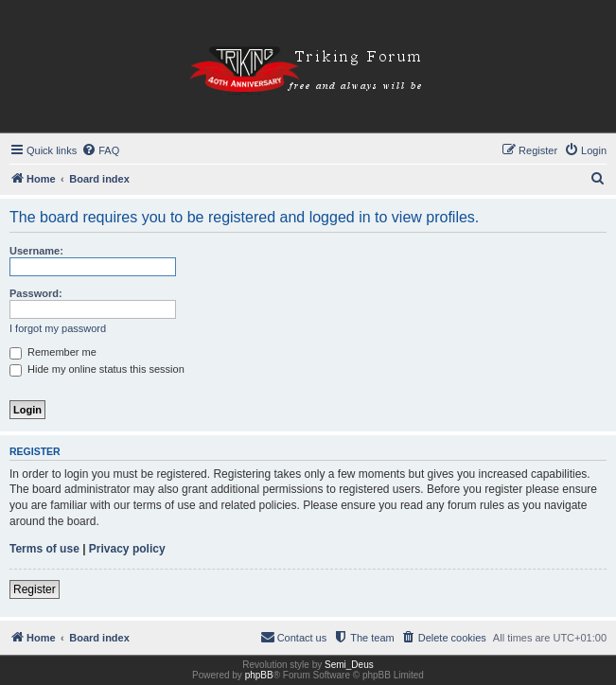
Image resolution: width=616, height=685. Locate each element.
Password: (36, 293)
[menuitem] (100, 150)
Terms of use (44, 549)
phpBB (259, 675)
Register (35, 589)
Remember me (53, 352)
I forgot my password (58, 328)
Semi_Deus (349, 665)
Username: (36, 251)
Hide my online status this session (97, 369)
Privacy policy (127, 549)
